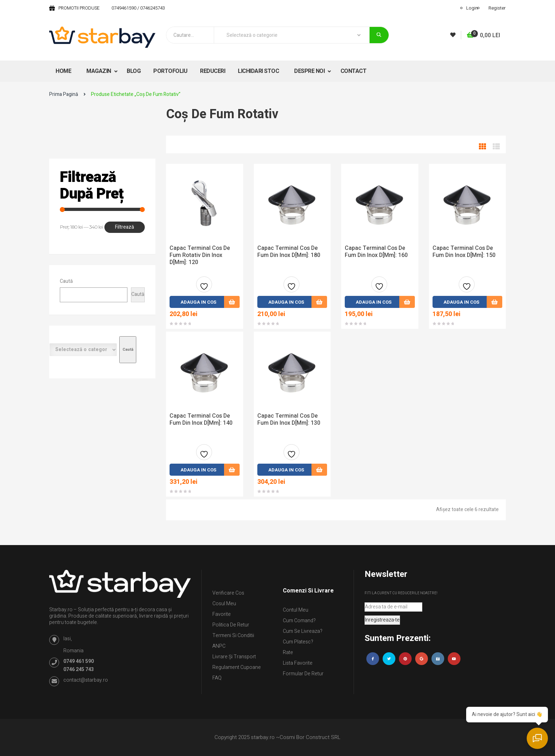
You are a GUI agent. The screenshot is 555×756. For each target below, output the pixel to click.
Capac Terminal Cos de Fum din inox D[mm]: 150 (464, 252)
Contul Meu (296, 610)
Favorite (222, 614)
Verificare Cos (228, 593)
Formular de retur (303, 674)
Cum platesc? (298, 642)
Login (472, 8)
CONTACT (354, 71)
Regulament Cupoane (237, 667)
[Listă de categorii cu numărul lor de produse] (83, 350)
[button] (484, 36)
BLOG (134, 71)
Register (497, 8)
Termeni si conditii (233, 635)
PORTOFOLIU (170, 71)
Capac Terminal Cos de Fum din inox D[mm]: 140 (201, 419)
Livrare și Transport (234, 657)
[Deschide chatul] (537, 738)
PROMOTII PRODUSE (79, 8)
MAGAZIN (99, 71)
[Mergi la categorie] (128, 350)
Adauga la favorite (204, 287)
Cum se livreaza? (303, 631)
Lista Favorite (298, 663)
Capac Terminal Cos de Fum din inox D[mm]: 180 (289, 252)
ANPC (219, 646)
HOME (63, 71)
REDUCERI (213, 71)
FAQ (217, 678)
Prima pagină (64, 94)
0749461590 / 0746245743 (138, 8)
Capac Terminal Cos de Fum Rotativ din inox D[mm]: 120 (200, 255)
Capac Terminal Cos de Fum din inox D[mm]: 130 (289, 419)
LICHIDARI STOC (258, 71)
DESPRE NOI (310, 71)
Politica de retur (231, 625)
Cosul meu (224, 604)
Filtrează (125, 227)
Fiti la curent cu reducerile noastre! (401, 593)
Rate (288, 652)
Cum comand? (299, 621)
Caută (66, 281)
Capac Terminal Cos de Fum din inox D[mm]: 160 (376, 252)
